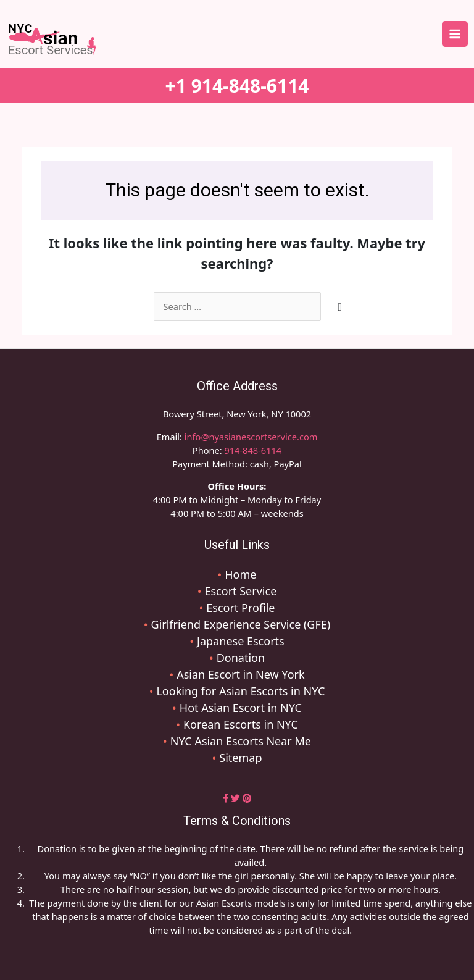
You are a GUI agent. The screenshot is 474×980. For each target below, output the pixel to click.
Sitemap (240, 758)
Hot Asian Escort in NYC (241, 708)
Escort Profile (240, 608)
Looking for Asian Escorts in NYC (240, 691)
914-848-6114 (253, 450)
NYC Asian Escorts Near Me (241, 741)
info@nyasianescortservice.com (250, 437)
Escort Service (240, 591)
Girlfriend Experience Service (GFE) (241, 624)
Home (240, 574)
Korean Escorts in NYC (241, 724)
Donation (241, 658)
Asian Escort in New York (240, 674)
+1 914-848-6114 (237, 86)
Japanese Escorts (241, 641)
